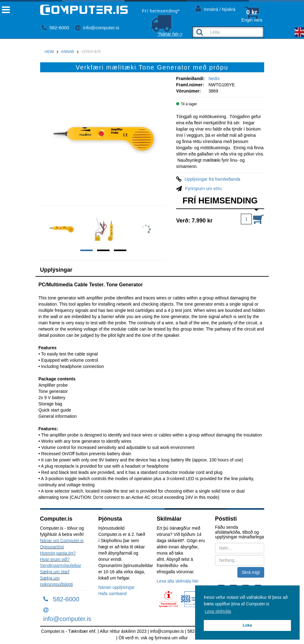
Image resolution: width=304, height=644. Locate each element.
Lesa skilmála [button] (218, 611)
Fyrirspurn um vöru (203, 188)
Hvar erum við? (55, 559)
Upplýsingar (56, 270)
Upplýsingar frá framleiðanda (212, 179)
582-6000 (56, 28)
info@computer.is (97, 28)
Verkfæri (91, 52)
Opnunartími (52, 547)
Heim (49, 52)
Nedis (214, 79)
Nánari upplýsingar (117, 587)
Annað (68, 52)
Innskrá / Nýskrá (215, 8)
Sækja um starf (55, 572)
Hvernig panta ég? (58, 553)
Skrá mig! (251, 572)
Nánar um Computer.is (62, 541)
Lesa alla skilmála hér (178, 581)
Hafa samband (112, 594)
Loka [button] (247, 625)
